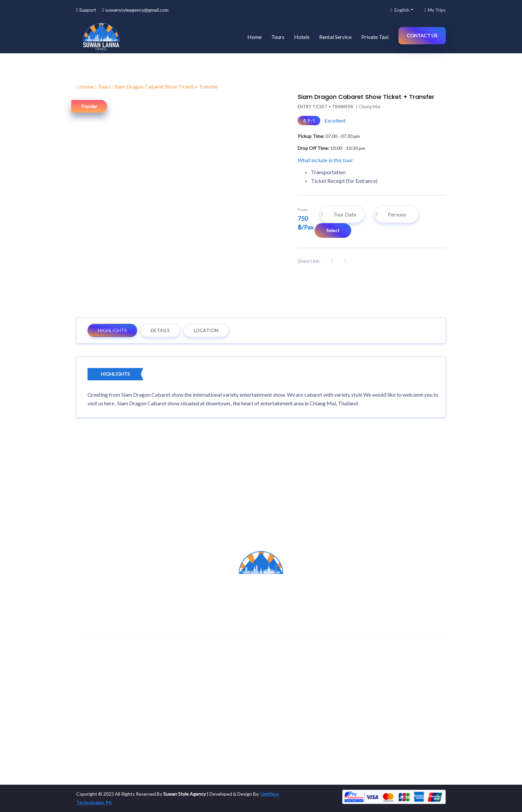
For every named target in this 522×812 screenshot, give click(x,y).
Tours (278, 37)
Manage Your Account (292, 700)
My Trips (435, 10)
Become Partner (191, 700)
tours (85, 700)
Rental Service (335, 37)
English (400, 10)
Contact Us (422, 35)
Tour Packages (380, 714)
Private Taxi (375, 37)
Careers (183, 714)
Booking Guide (285, 740)
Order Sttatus (284, 727)
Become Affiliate (192, 727)
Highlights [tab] (112, 330)
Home (255, 37)
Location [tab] (206, 330)
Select (333, 230)
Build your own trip (289, 714)
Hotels (302, 37)
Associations (188, 740)
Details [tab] (160, 330)
